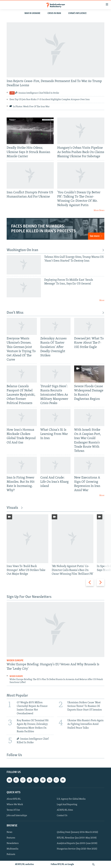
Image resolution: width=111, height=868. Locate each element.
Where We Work (15, 805)
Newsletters (13, 843)
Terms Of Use (13, 810)
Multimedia (13, 849)
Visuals (15, 508)
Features (11, 838)
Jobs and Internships (17, 816)
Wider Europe (15, 661)
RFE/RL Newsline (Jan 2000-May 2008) (77, 838)
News (9, 832)
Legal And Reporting (67, 805)
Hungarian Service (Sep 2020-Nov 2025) (77, 849)
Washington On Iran (55, 250)
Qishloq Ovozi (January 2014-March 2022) (77, 832)
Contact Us (62, 816)
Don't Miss (55, 313)
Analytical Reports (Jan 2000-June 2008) (77, 843)
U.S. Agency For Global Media (71, 799)
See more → (96, 236)
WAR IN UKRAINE (32, 13)
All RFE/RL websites (24, 864)
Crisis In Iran (54, 13)
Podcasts (11, 854)
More (102, 300)
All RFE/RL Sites (65, 810)
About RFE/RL (14, 799)
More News (99, 210)
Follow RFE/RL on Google (62, 864)
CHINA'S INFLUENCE (77, 13)
